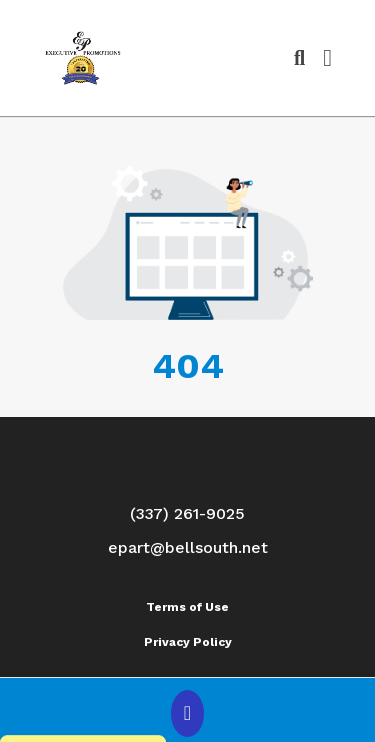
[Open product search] (299, 58)
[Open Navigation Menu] (327, 58)
